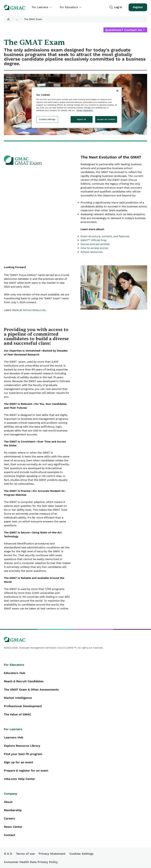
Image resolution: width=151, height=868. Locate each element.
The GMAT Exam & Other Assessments (31, 689)
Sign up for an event (19, 762)
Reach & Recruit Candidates (24, 681)
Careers (9, 818)
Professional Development (23, 706)
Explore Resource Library (22, 746)
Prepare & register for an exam (26, 771)
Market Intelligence (18, 698)
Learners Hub (14, 737)
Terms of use (25, 854)
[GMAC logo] (75, 639)
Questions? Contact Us (123, 30)
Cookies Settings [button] (81, 854)
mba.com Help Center (19, 779)
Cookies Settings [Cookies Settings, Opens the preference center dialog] (47, 119)
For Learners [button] (42, 7)
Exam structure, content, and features (105, 236)
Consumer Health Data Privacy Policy (31, 862)
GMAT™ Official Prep (94, 240)
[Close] (117, 91)
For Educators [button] (71, 7)
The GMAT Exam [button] (33, 19)
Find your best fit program (23, 754)
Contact (10, 835)
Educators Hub (15, 673)
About (8, 802)
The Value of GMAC (18, 714)
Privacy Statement (52, 854)
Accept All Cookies (106, 119)
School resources (91, 252)
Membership (13, 810)
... (17, 19)
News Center (13, 827)
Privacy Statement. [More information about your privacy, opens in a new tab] (85, 110)
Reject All (82, 119)
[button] (8, 19)
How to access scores (94, 248)
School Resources (34, 310)
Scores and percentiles (95, 244)
